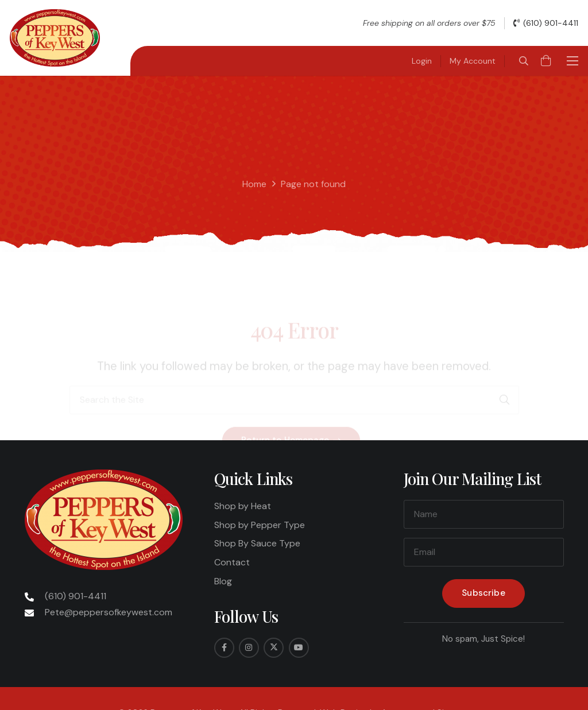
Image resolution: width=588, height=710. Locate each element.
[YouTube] (299, 648)
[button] (523, 61)
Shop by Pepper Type (260, 525)
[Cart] (546, 61)
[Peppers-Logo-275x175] (55, 38)
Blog (223, 581)
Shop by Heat (243, 506)
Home (254, 184)
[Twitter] (274, 648)
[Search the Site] (294, 359)
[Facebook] (224, 648)
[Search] (505, 359)
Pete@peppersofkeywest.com (109, 612)
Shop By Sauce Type (257, 543)
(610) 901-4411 (76, 596)
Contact (232, 562)
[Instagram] (249, 648)
